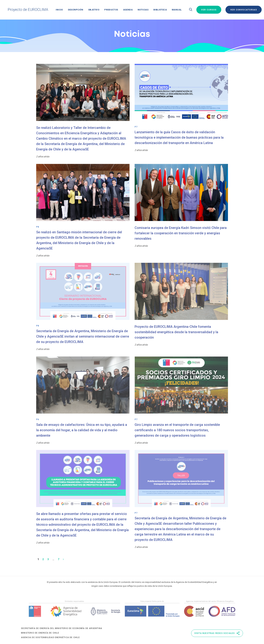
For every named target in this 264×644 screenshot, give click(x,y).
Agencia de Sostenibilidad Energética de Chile (50, 637)
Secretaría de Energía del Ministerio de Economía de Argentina (62, 628)
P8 (38, 227)
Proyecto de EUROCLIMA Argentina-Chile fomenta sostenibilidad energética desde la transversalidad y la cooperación (176, 332)
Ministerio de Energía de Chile (40, 633)
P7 (136, 127)
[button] (191, 10)
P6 (38, 419)
